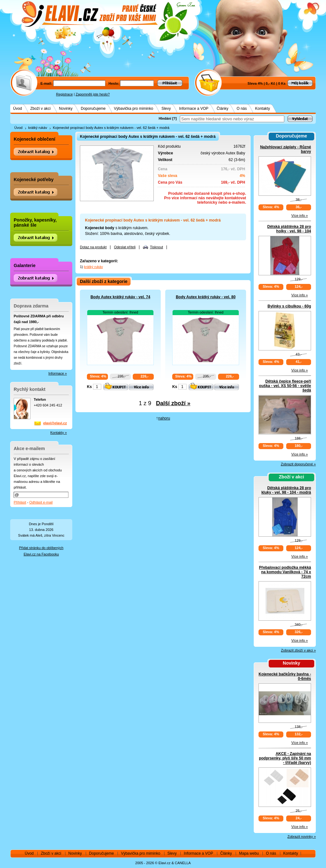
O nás (242, 109)
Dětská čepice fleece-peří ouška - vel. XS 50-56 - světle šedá (285, 386)
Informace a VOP (194, 109)
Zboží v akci (40, 109)
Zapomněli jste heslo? (93, 94)
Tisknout (156, 247)
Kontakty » (59, 433)
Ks (89, 387)
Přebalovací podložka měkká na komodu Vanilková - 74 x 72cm (285, 572)
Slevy (166, 109)
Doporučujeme (93, 109)
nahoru (164, 418)
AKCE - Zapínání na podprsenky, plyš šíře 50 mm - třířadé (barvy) (285, 758)
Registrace (64, 94)
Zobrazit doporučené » (298, 464)
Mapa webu (249, 853)
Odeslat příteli (125, 247)
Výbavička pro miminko (134, 109)
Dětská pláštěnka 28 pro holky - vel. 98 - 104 (289, 229)
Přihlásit (20, 502)
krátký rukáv (38, 128)
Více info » (300, 215)
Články (223, 109)
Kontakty (262, 109)
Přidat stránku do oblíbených (41, 548)
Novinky (66, 109)
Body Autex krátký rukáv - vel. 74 (120, 297)
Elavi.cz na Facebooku (41, 554)
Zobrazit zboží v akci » (298, 650)
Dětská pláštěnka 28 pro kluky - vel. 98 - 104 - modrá (286, 490)
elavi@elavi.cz (55, 423)
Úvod (18, 109)
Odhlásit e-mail (41, 502)
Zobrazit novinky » (302, 836)
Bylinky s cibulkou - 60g (289, 306)
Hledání (165, 118)
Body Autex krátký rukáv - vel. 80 (206, 297)
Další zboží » (173, 403)
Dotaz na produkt (93, 247)
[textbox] (232, 119)
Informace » (58, 373)
